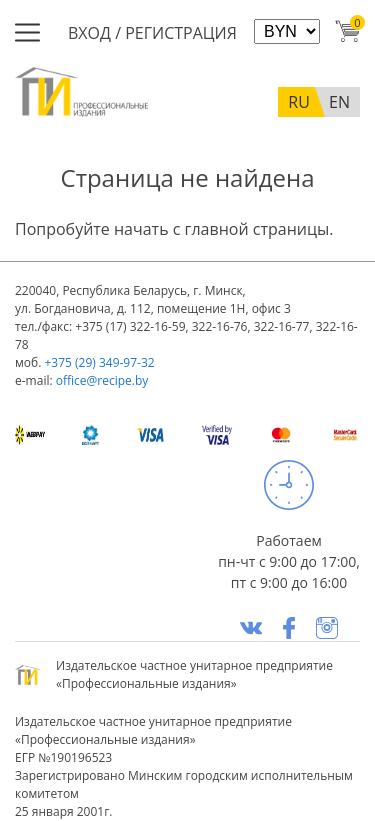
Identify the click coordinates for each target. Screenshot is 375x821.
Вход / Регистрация (152, 33)
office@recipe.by (102, 380)
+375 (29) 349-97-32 (99, 362)
